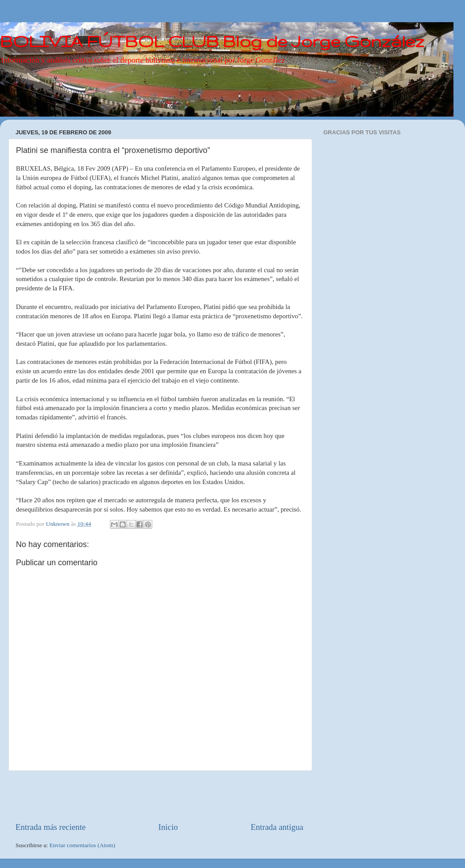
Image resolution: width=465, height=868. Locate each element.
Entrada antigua (277, 827)
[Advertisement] (159, 796)
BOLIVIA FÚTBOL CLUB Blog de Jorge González (212, 41)
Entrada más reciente (50, 827)
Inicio (168, 827)
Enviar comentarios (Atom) (82, 845)
